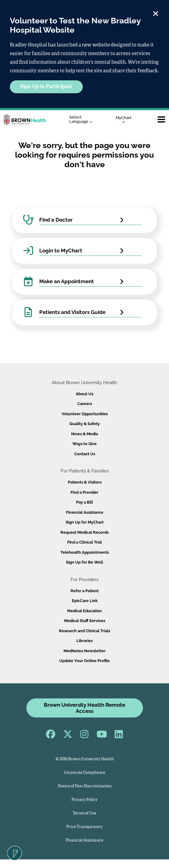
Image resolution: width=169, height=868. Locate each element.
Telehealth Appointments (85, 552)
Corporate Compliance (84, 773)
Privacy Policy (84, 800)
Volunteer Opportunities (85, 414)
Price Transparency (84, 827)
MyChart (124, 119)
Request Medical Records (84, 532)
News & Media (84, 434)
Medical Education (84, 611)
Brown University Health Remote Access (84, 708)
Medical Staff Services (85, 621)
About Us (84, 394)
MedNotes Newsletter (84, 651)
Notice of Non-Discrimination (85, 786)
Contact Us (85, 454)
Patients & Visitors (85, 482)
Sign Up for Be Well (84, 562)
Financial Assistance (85, 512)
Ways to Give (84, 444)
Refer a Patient (85, 591)
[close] (156, 13)
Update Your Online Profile (84, 661)
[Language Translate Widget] (82, 120)
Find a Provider (84, 492)
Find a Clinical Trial (84, 542)
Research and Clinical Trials (84, 631)
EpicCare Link (85, 601)
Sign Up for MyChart (85, 522)
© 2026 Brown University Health (85, 759)
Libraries (84, 641)
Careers (85, 404)
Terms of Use (84, 813)
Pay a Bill (84, 502)
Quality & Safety (84, 424)
